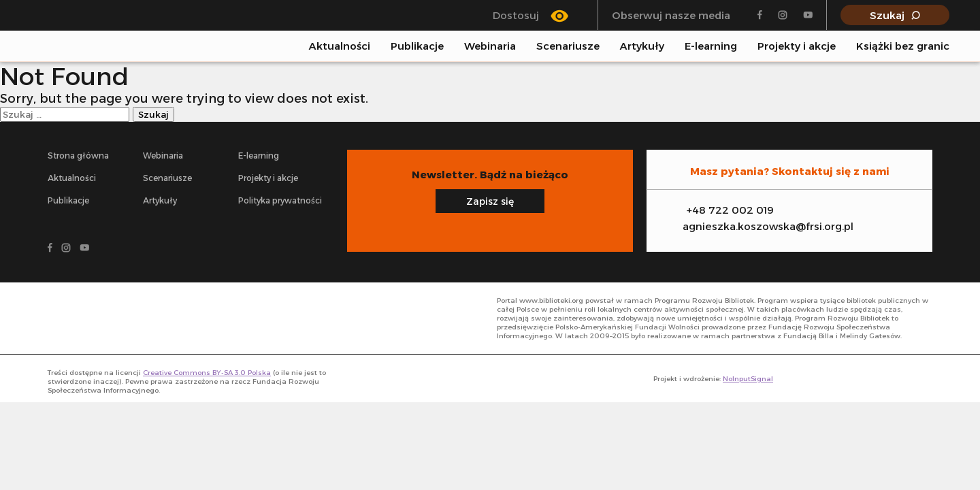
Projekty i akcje (797, 46)
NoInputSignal (748, 379)
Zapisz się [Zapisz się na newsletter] (490, 201)
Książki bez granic (903, 46)
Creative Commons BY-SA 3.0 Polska (207, 373)
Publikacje (417, 46)
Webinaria (490, 46)
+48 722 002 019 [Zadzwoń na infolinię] (730, 210)
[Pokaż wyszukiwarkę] (945, 46)
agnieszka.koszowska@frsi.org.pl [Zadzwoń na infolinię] (768, 226)
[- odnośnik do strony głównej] (113, 318)
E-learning (711, 46)
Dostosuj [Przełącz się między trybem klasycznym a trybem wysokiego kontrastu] (516, 15)
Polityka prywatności (280, 200)
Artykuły (642, 46)
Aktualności (340, 46)
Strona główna (78, 156)
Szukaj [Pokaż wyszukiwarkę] (887, 15)
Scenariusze (568, 46)
